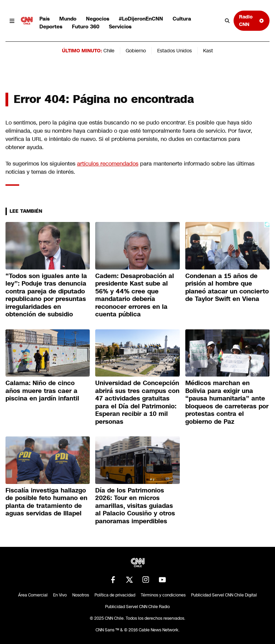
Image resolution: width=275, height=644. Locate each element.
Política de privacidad (115, 595)
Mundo (68, 19)
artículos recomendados (108, 164)
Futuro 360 (86, 27)
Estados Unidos (174, 51)
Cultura (182, 19)
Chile (109, 51)
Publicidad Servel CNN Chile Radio (137, 607)
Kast (208, 51)
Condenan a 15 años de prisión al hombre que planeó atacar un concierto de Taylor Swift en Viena (227, 288)
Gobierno (136, 51)
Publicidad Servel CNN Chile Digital (224, 595)
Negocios (98, 19)
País (45, 19)
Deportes (51, 27)
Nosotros (81, 595)
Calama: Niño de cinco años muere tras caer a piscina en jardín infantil (42, 391)
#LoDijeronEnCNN (141, 19)
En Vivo (60, 595)
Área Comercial (33, 595)
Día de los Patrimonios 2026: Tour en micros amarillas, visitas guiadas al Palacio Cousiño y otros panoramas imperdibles (135, 506)
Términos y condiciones (163, 595)
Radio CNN (252, 20)
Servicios (120, 27)
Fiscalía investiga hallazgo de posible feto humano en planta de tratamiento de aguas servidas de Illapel (46, 502)
